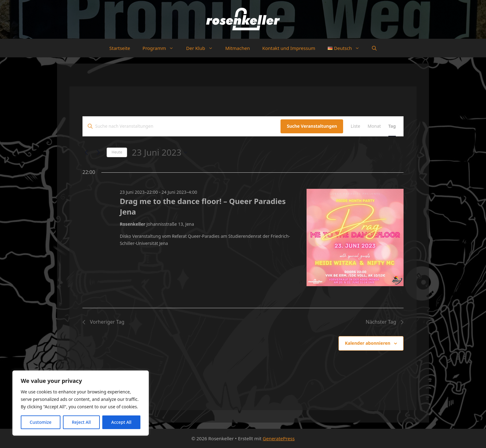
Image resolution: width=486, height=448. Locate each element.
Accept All (121, 422)
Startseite (120, 48)
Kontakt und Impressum (289, 48)
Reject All (81, 422)
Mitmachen (238, 48)
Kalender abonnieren (368, 343)
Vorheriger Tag (103, 322)
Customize (41, 422)
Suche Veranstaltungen (312, 126)
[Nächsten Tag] (98, 153)
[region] (81, 403)
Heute (117, 152)
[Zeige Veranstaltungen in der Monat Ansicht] (374, 126)
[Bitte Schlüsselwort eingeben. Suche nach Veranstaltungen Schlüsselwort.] (182, 126)
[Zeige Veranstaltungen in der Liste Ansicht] (355, 126)
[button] (374, 48)
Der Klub (202, 48)
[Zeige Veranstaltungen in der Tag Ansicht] (392, 126)
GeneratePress (279, 438)
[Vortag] (86, 153)
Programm (161, 48)
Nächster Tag (385, 322)
